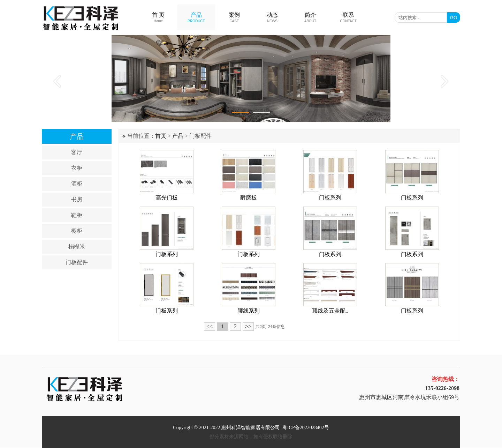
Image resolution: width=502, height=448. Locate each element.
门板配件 (77, 262)
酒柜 (77, 184)
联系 (348, 17)
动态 (272, 17)
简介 (310, 17)
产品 (196, 17)
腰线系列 (249, 311)
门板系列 (330, 198)
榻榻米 (77, 247)
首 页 (158, 17)
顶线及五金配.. (330, 311)
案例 (234, 17)
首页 (161, 136)
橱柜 (77, 231)
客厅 (77, 152)
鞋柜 (77, 215)
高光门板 (167, 198)
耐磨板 (249, 198)
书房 (77, 199)
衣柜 (77, 168)
